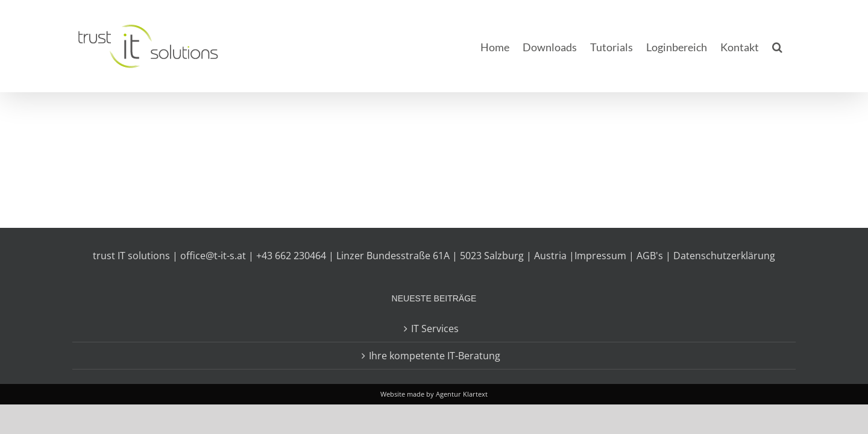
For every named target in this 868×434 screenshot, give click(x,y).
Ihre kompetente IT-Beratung (435, 356)
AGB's (650, 256)
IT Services (435, 329)
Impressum (600, 256)
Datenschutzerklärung (724, 256)
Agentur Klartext (462, 394)
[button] (791, 46)
